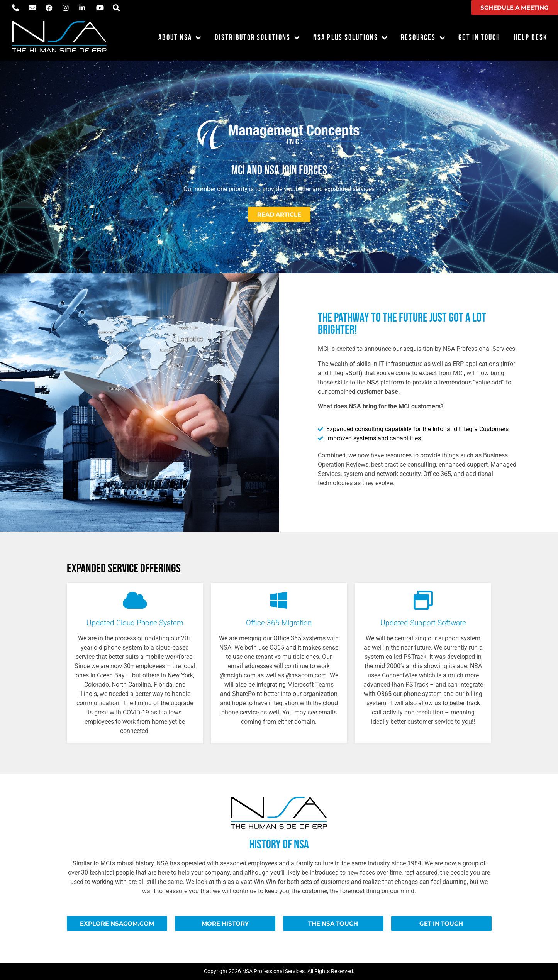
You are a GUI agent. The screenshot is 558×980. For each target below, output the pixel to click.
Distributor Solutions (257, 38)
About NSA (180, 38)
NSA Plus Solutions (350, 38)
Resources (423, 38)
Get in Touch (479, 38)
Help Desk (531, 38)
